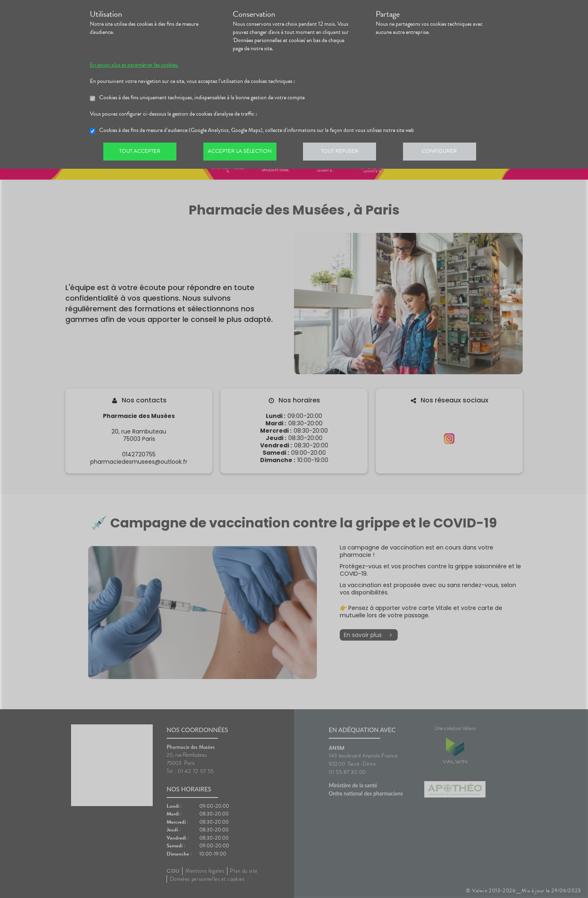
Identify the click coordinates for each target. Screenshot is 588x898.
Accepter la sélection (243, 153)
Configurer (447, 153)
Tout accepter (141, 153)
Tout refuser (345, 153)
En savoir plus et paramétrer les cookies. (134, 65)
